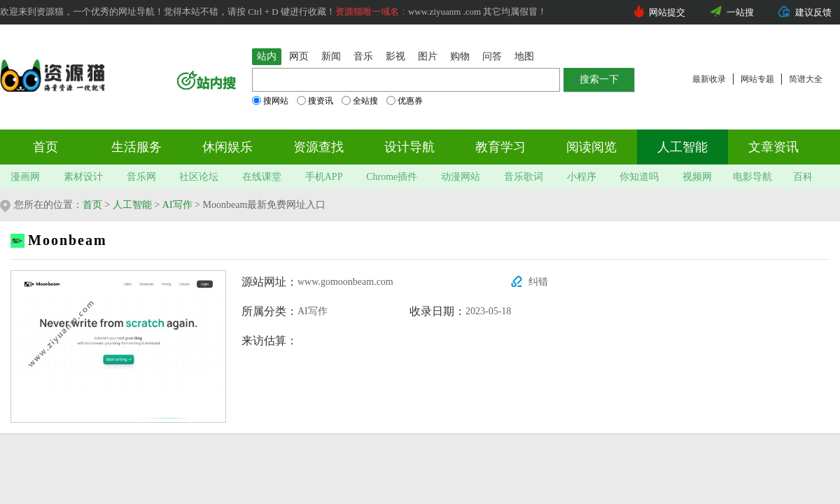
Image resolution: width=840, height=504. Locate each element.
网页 (299, 56)
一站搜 (740, 12)
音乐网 (141, 177)
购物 (460, 56)
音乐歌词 (524, 177)
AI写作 (177, 205)
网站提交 (667, 12)
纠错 (538, 282)
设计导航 (409, 147)
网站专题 (757, 79)
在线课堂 (262, 177)
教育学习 (500, 147)
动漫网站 (461, 177)
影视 (395, 56)
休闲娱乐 (227, 147)
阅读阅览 (591, 147)
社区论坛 (199, 177)
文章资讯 (773, 147)
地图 (524, 56)
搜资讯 (315, 101)
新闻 (331, 56)
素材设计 (83, 177)
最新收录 (709, 79)
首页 (45, 147)
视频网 (697, 177)
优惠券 (405, 101)
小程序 (582, 177)
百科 (803, 177)
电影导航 (752, 177)
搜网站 (270, 101)
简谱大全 (806, 79)
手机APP (324, 177)
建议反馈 (813, 12)
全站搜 (360, 101)
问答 (492, 56)
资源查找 (318, 147)
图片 (428, 56)
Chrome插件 (392, 177)
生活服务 (136, 147)
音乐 (363, 56)
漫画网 (25, 177)
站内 (267, 56)
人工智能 (682, 147)
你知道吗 (639, 177)
